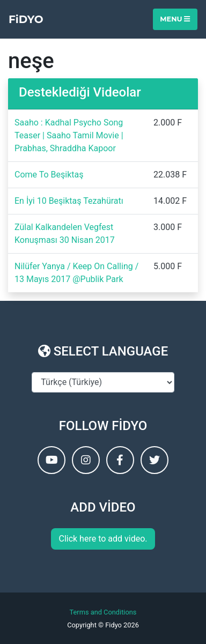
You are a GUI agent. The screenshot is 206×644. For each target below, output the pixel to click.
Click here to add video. (103, 539)
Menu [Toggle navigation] (175, 19)
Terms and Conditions (103, 612)
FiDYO (26, 19)
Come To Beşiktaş (49, 175)
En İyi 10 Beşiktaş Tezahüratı (69, 201)
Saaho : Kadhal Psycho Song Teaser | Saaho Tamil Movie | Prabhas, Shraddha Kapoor (69, 135)
